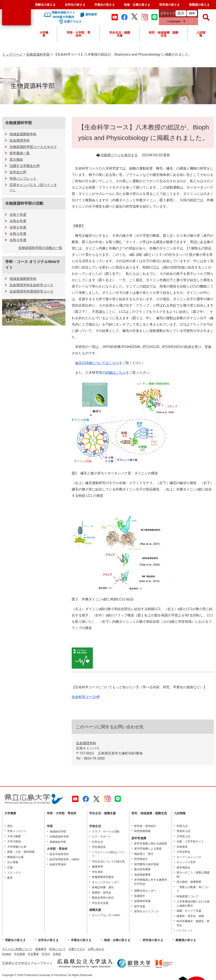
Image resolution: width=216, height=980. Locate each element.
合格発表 (182, 847)
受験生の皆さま (45, 5)
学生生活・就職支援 (120, 34)
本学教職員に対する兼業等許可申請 (151, 882)
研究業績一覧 (20, 153)
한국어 (46, 954)
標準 (192, 13)
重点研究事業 (142, 869)
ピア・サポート (102, 837)
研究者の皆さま (170, 5)
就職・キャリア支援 (189, 911)
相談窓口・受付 (144, 854)
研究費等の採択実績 (146, 864)
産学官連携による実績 (148, 849)
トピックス (14, 873)
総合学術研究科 (59, 854)
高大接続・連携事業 (189, 882)
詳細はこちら (116, 373)
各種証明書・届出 (103, 887)
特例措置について (188, 896)
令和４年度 (18, 234)
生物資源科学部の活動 (24, 203)
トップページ (12, 54)
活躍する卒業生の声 (25, 166)
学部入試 (182, 826)
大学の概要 (14, 836)
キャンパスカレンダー (106, 882)
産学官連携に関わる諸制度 (151, 844)
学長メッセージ (17, 831)
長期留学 (140, 896)
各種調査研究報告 (103, 877)
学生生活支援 (100, 903)
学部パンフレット (23, 179)
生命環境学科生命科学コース (31, 285)
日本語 (57, 954)
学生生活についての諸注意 (108, 862)
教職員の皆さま (199, 5)
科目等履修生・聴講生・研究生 (193, 923)
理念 (10, 826)
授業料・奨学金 (102, 893)
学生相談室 (99, 847)
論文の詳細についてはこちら (97, 363)
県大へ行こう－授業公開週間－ (193, 875)
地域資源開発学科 (23, 134)
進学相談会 (183, 867)
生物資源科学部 (38, 54)
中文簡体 (20, 954)
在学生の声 (18, 172)
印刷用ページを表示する (119, 155)
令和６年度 (18, 221)
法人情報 (13, 862)
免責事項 (41, 949)
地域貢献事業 (142, 875)
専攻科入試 (183, 831)
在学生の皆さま (75, 5)
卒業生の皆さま (105, 5)
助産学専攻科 (58, 864)
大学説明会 (183, 852)
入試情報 (201, 34)
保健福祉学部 (58, 842)
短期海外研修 (142, 901)
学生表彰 (97, 872)
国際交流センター (145, 891)
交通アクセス (77, 949)
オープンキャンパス (189, 857)
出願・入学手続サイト (190, 841)
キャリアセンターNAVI (106, 915)
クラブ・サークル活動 (106, 831)
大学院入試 (183, 836)
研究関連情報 (142, 831)
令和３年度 (18, 240)
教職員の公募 (15, 857)
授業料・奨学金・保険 (190, 916)
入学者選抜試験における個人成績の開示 (193, 904)
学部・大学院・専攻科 (78, 34)
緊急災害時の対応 (103, 898)
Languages (174, 21)
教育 (10, 878)
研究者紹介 (141, 859)
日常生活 (97, 842)
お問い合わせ (96, 949)
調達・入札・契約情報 (21, 852)
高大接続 (16, 159)
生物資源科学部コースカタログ (33, 147)
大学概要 (44, 34)
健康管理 (97, 867)
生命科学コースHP (86, 697)
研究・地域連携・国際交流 (163, 34)
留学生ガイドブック (146, 911)
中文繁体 (33, 954)
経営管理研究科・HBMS (65, 859)
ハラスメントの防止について (108, 854)
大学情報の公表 (17, 847)
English (7, 954)
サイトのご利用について (17, 949)
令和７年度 (18, 215)
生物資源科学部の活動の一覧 (40, 248)
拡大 (181, 13)
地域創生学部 (58, 831)
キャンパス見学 (186, 862)
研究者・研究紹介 (145, 826)
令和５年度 (18, 227)
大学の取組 (14, 841)
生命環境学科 (86, 743)
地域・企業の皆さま (137, 5)
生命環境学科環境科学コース (31, 291)
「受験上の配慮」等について (193, 889)
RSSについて (57, 949)
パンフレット (185, 930)
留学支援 (140, 906)
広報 (10, 867)
